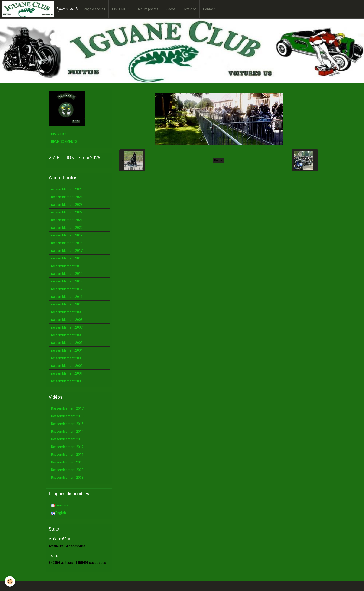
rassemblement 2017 (67, 251)
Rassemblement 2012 (67, 447)
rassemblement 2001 (67, 373)
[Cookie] (10, 581)
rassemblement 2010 (67, 304)
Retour (219, 160)
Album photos (148, 9)
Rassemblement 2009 (67, 470)
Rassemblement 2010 (67, 462)
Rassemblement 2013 (67, 439)
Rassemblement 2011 (67, 455)
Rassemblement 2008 (67, 478)
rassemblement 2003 (67, 358)
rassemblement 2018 (67, 243)
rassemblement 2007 (67, 327)
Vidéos (171, 9)
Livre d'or (189, 9)
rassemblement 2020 (67, 228)
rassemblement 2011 (67, 297)
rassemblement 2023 (67, 205)
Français (59, 505)
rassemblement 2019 (67, 235)
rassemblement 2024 (67, 197)
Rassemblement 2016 (67, 416)
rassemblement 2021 (67, 220)
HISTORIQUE (121, 9)
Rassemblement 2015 (67, 424)
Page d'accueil (94, 9)
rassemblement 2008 (67, 320)
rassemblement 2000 (67, 381)
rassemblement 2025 (67, 189)
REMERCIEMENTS (64, 142)
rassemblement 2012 (67, 289)
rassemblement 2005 (67, 343)
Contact (209, 9)
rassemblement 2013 (67, 281)
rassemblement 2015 (67, 266)
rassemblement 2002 (67, 366)
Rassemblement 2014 (67, 432)
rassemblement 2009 (67, 312)
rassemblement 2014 (67, 274)
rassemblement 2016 (67, 258)
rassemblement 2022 (67, 212)
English (58, 513)
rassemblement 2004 (67, 350)
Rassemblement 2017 (67, 408)
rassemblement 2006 (67, 335)
